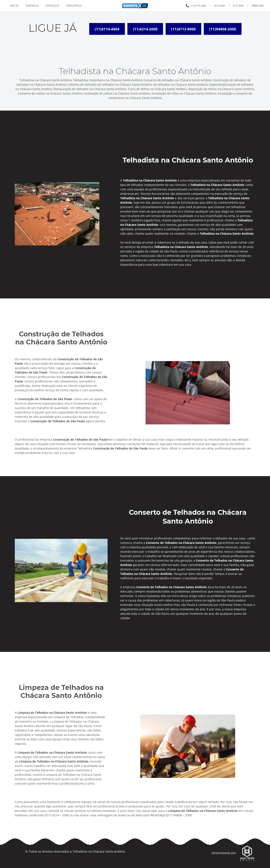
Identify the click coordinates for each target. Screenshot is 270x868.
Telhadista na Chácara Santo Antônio (99, 851)
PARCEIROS (74, 6)
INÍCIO (14, 6)
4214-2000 (219, 6)
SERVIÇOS (52, 6)
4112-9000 (238, 6)
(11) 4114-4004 (198, 6)
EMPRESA (32, 6)
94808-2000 (258, 6)
